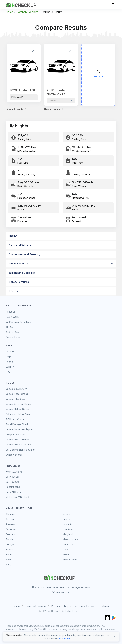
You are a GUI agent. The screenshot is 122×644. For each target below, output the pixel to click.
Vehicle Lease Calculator (19, 445)
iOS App (10, 327)
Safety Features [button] (19, 282)
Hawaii (9, 549)
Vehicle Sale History (16, 389)
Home (9, 12)
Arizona (10, 519)
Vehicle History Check (17, 409)
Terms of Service (35, 606)
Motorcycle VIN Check (18, 497)
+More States (70, 560)
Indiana (67, 514)
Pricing (9, 362)
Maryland (68, 534)
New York (68, 544)
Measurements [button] (18, 264)
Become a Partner (84, 606)
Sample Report (14, 337)
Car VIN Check (13, 492)
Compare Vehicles (27, 12)
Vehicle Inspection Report (19, 429)
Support (10, 367)
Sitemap (106, 606)
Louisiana (68, 529)
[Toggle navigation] (113, 4)
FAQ (8, 372)
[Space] (60, 577)
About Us (10, 312)
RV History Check (15, 419)
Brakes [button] (13, 291)
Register (10, 352)
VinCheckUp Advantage (18, 322)
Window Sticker (14, 455)
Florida (9, 539)
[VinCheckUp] (21, 4)
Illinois (9, 555)
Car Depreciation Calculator (20, 450)
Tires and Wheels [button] (20, 245)
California (11, 529)
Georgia (10, 544)
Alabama (10, 514)
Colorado (11, 534)
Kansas (67, 519)
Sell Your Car (12, 477)
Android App (12, 332)
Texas (66, 555)
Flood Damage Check (17, 424)
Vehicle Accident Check (18, 404)
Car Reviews (12, 482)
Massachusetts (71, 539)
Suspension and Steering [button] (25, 254)
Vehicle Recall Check (17, 394)
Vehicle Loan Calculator (18, 440)
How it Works (13, 317)
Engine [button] (13, 236)
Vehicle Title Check (16, 399)
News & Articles (14, 472)
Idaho (9, 560)
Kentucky (68, 524)
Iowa (8, 565)
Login (9, 357)
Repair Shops (13, 487)
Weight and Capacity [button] (22, 273)
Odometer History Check (19, 414)
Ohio (65, 549)
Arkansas (10, 524)
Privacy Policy (60, 606)
